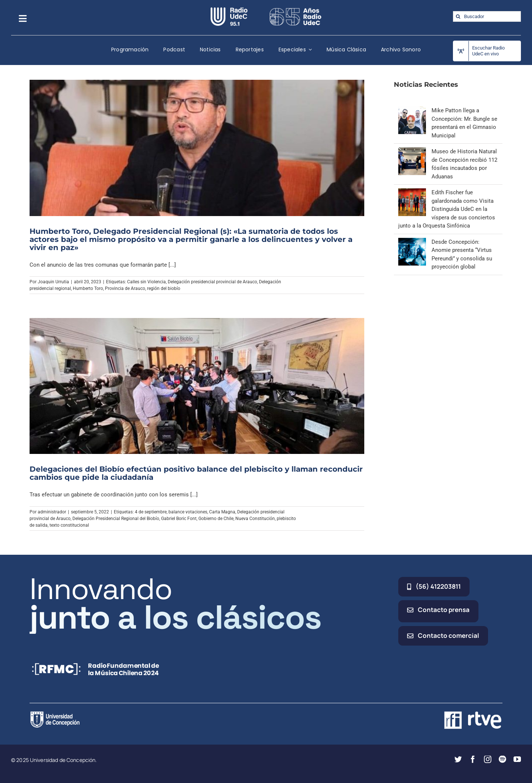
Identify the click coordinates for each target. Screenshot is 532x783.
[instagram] (488, 759)
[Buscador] (487, 16)
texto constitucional (69, 525)
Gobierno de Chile (216, 519)
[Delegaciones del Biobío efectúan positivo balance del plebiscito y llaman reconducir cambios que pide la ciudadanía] (197, 386)
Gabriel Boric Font (179, 519)
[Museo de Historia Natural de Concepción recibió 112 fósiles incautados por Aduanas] (412, 151)
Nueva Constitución (255, 519)
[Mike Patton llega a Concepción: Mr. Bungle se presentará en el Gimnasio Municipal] (412, 110)
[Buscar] (458, 16)
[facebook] (473, 759)
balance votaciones (188, 512)
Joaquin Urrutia (53, 282)
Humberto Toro (88, 288)
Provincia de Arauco (125, 288)
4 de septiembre (151, 512)
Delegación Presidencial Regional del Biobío (116, 519)
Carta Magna (222, 512)
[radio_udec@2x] (229, 10)
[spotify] (502, 759)
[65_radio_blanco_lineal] (296, 10)
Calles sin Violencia (146, 282)
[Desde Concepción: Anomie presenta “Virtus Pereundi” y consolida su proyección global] (412, 242)
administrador (52, 512)
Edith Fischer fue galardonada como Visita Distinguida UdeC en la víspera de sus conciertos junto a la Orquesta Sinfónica (447, 209)
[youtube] (517, 759)
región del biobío (164, 288)
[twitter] (458, 759)
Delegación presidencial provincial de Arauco (212, 282)
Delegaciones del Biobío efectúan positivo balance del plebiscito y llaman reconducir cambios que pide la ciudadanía (196, 473)
